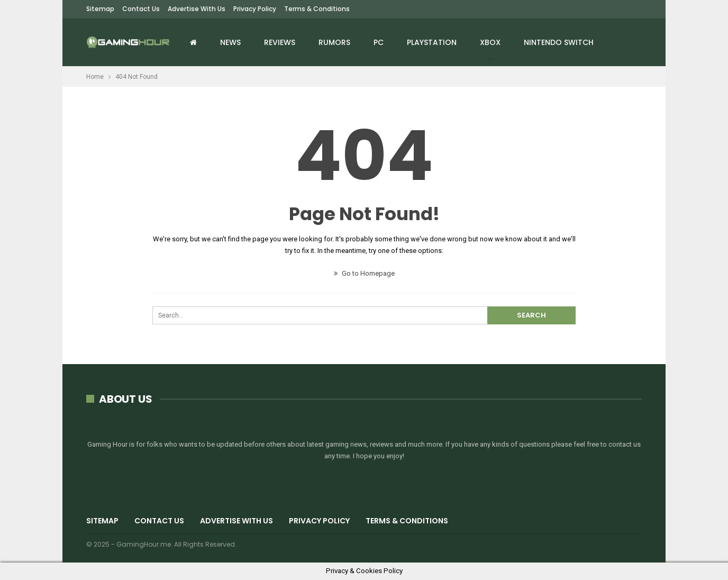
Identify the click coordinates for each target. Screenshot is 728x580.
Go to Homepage (364, 273)
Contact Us (141, 9)
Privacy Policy (255, 9)
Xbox (490, 42)
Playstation (432, 42)
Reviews (280, 42)
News (230, 42)
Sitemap (100, 9)
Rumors (334, 42)
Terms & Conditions (317, 9)
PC (379, 42)
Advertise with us (197, 9)
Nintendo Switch (559, 42)
